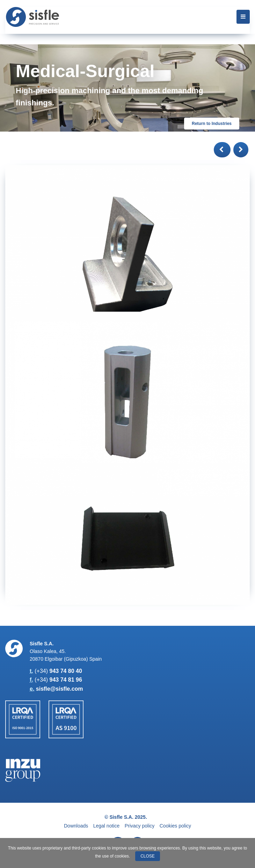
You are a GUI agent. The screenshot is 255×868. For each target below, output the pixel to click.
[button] (222, 150)
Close (148, 856)
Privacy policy (140, 826)
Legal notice (107, 826)
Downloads (76, 826)
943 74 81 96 (65, 680)
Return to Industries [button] (212, 124)
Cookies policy (175, 826)
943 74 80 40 (65, 671)
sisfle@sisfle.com (60, 689)
